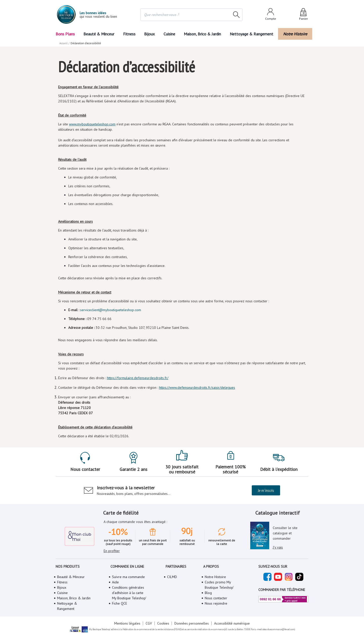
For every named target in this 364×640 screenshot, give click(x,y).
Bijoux (149, 34)
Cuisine (169, 34)
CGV (149, 623)
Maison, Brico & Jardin (202, 34)
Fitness (129, 34)
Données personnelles (192, 623)
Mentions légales (127, 623)
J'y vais (278, 547)
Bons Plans (65, 34)
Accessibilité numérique (232, 623)
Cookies (163, 623)
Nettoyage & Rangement (252, 34)
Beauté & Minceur (99, 34)
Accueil (63, 43)
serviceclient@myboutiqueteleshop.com (111, 310)
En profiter (112, 551)
